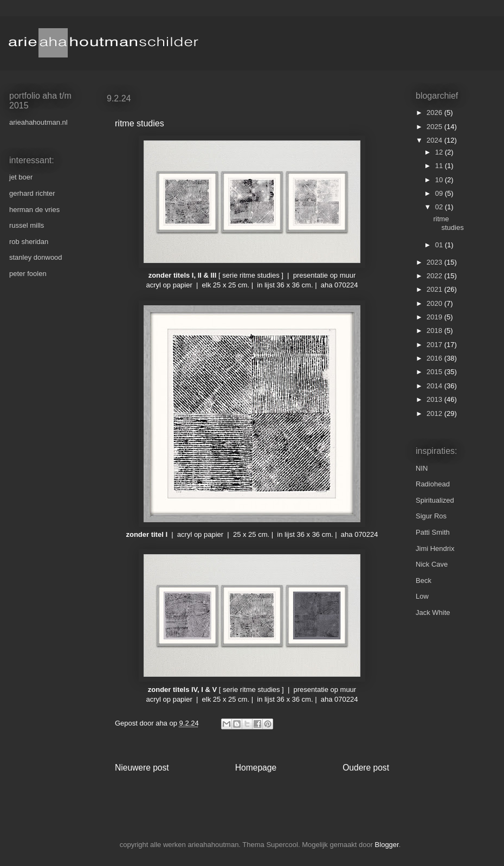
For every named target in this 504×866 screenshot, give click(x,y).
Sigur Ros (431, 516)
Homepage (256, 768)
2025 (435, 127)
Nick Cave (432, 564)
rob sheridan (29, 242)
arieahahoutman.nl (38, 122)
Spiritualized (435, 500)
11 (440, 166)
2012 (435, 413)
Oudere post (366, 768)
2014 (435, 386)
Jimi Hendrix (435, 549)
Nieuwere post (142, 768)
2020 (435, 303)
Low (422, 596)
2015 (435, 372)
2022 (435, 276)
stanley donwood (36, 257)
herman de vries (34, 210)
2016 (435, 358)
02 (440, 207)
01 (440, 245)
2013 (435, 399)
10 (440, 180)
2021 (435, 289)
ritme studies (448, 223)
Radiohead (433, 484)
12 (440, 152)
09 (440, 193)
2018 (435, 331)
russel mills (27, 225)
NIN (422, 468)
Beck (424, 580)
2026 (435, 113)
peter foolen (28, 274)
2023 (435, 262)
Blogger (387, 845)
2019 (435, 317)
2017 (435, 345)
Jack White (433, 612)
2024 (435, 140)
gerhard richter (32, 193)
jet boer (21, 177)
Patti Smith (433, 532)
